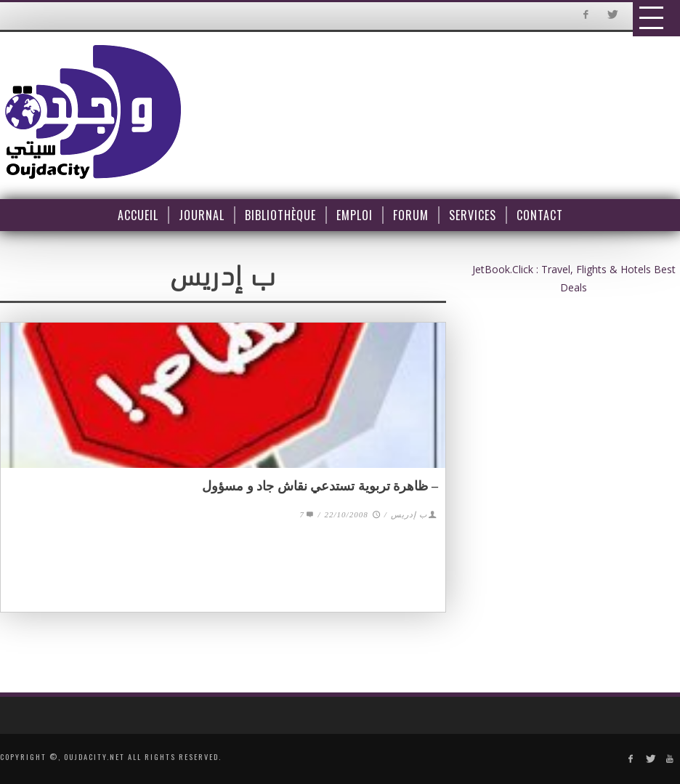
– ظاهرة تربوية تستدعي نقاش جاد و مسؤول (320, 486)
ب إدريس (409, 514)
